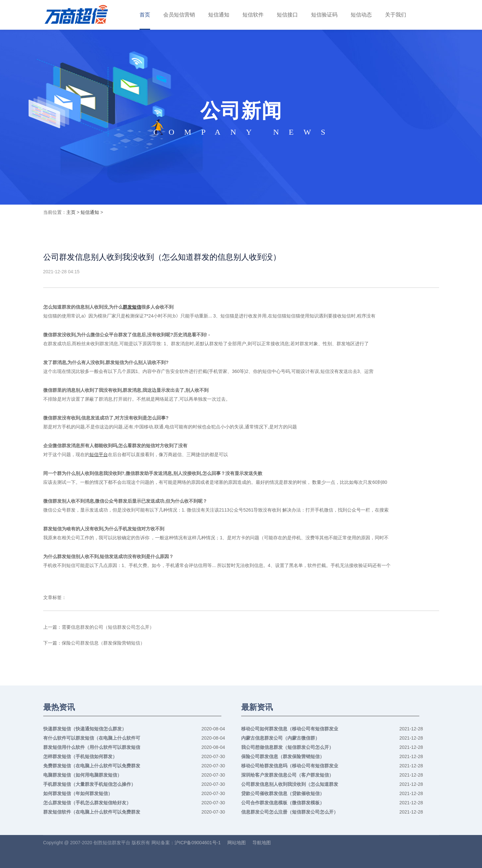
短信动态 (361, 15)
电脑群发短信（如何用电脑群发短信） (82, 775)
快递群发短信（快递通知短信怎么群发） (85, 729)
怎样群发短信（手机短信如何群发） (80, 756)
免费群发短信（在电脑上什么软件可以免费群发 (92, 766)
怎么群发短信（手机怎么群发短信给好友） (87, 803)
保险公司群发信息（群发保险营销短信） (103, 643)
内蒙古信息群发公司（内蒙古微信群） (280, 738)
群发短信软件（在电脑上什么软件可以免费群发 (92, 812)
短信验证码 (324, 15)
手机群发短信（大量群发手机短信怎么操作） (89, 784)
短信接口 (287, 15)
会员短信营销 (179, 15)
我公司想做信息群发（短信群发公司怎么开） (287, 747)
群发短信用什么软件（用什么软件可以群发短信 (92, 747)
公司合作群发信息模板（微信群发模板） (283, 803)
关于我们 (396, 15)
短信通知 (219, 15)
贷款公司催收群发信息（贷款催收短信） (283, 793)
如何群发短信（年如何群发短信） (78, 793)
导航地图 (262, 843)
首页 (145, 15)
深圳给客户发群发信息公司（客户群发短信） (287, 775)
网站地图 (237, 843)
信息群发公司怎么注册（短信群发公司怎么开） (290, 812)
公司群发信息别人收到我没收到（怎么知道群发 (290, 784)
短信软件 (253, 15)
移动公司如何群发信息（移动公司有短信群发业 (290, 729)
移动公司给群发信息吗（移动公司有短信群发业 (290, 766)
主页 (71, 212)
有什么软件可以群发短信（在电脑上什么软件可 (92, 738)
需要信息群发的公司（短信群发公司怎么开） (108, 627)
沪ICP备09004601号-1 (198, 843)
